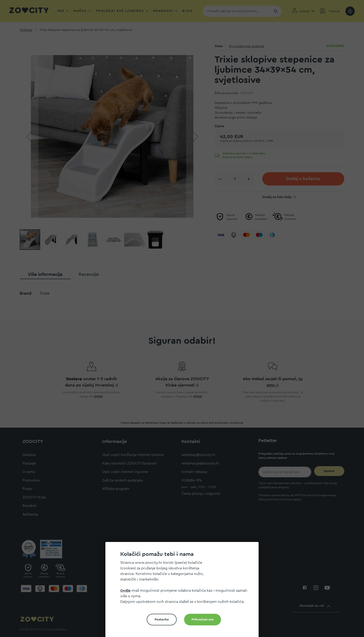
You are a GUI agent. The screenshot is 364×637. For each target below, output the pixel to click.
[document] (184, 591)
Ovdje (125, 591)
